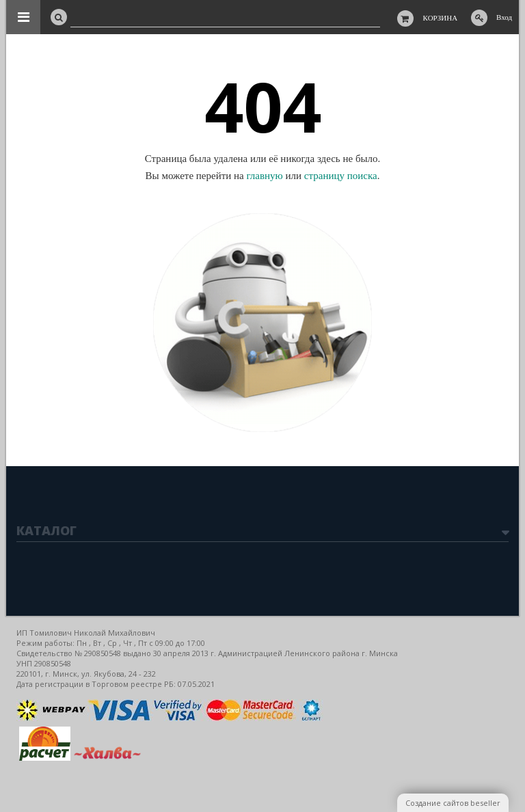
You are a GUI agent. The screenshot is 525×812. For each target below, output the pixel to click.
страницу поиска (341, 176)
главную (264, 176)
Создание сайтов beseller (453, 803)
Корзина (441, 18)
